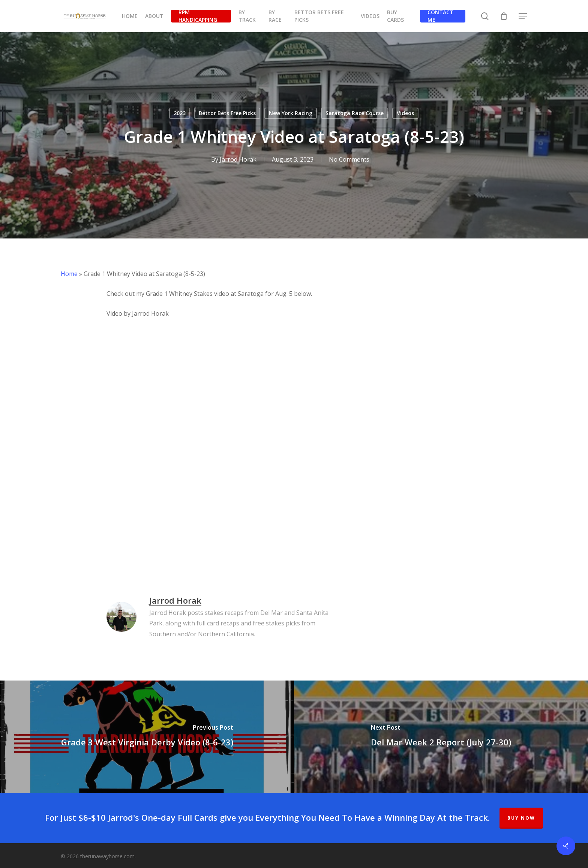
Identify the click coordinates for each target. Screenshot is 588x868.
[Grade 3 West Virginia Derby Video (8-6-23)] (147, 737)
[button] (523, 16)
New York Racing (291, 113)
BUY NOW (521, 818)
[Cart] (504, 16)
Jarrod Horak (238, 159)
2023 (180, 113)
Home (69, 274)
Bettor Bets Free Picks (227, 113)
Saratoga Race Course (355, 113)
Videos (405, 113)
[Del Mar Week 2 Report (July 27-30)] (441, 737)
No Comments (349, 159)
